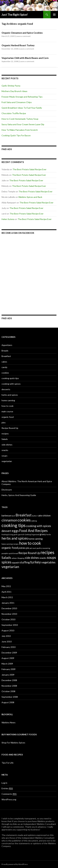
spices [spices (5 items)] (6, 562)
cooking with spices (11, 384)
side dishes (7, 445)
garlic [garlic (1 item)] (16, 534)
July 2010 (6, 636)
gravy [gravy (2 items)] (43, 534)
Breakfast (6, 356)
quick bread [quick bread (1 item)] (13, 553)
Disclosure (7, 490)
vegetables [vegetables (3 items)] (48, 562)
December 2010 (9, 608)
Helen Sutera (8, 219)
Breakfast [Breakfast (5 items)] (24, 515)
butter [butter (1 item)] (35, 516)
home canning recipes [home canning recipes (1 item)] (10, 544)
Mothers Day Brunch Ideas (14, 91)
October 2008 (8, 691)
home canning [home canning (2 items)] (35, 539)
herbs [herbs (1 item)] (49, 534)
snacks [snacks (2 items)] (43, 558)
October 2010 (8, 619)
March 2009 (7, 664)
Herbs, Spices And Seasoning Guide (19, 495)
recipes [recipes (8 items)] (47, 552)
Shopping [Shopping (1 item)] (21, 558)
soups (4, 456)
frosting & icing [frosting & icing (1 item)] (7, 534)
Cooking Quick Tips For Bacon (16, 135)
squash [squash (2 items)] (15, 562)
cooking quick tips (10, 378)
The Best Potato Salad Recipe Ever (29, 169)
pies (4, 422)
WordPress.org (9, 799)
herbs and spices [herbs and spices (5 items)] (15, 538)
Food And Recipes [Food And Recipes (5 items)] (33, 531)
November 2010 (9, 614)
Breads (5, 351)
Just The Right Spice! (15, 15)
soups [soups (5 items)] (51, 557)
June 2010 (7, 642)
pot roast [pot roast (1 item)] (33, 548)
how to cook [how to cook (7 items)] (30, 543)
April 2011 (6, 592)
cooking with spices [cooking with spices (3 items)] (39, 526)
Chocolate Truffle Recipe (14, 113)
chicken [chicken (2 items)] (47, 515)
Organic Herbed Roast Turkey (18, 45)
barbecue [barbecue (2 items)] (6, 515)
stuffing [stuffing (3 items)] (25, 562)
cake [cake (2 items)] (40, 515)
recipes (5, 434)
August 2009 (8, 658)
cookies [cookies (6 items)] (24, 520)
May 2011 (6, 586)
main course (7, 411)
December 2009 (9, 653)
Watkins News (9, 722)
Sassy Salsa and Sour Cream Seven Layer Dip (23, 124)
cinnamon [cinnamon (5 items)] (9, 520)
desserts (6, 389)
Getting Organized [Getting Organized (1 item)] (32, 534)
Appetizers (7, 345)
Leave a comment (23, 36)
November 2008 (9, 686)
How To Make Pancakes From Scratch (20, 130)
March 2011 (7, 597)
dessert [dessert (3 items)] (6, 531)
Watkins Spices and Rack (30, 197)
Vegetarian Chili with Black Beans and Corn (25, 58)
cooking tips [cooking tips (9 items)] (14, 525)
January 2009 (8, 675)
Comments (9, 794)
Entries (7, 788)
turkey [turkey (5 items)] (35, 562)
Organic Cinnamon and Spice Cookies (22, 33)
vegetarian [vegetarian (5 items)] (10, 567)
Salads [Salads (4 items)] (6, 558)
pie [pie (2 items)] (28, 548)
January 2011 (8, 603)
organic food (8, 417)
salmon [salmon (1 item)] (14, 558)
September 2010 (10, 625)
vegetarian (7, 461)
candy (4, 367)
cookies (5, 373)
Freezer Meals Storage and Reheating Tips (22, 97)
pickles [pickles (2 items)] (22, 548)
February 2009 (9, 669)
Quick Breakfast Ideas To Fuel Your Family (22, 108)
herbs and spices (10, 395)
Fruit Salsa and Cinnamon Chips (17, 102)
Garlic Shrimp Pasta (11, 86)
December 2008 (9, 680)
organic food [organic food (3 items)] (10, 548)
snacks (5, 450)
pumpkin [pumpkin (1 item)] (5, 553)
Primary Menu (54, 15)
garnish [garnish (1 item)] (21, 534)
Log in (4, 783)
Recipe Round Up (10, 428)
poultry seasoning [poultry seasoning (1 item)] (43, 548)
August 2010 (8, 630)
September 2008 (10, 697)
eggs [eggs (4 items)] (15, 531)
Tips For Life (8, 763)
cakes (4, 362)
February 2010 (9, 647)
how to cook (8, 406)
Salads (5, 439)
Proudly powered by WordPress (15, 864)
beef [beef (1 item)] (13, 516)
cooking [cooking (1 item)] (34, 521)
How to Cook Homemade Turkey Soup (20, 119)
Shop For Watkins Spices (13, 743)
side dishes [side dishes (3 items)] (32, 558)
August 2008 (8, 702)
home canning (8, 400)
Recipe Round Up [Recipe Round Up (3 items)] (29, 553)
